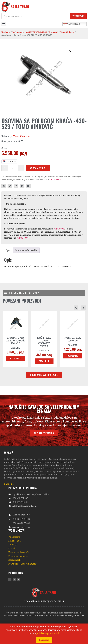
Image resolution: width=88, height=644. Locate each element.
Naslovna (6, 32)
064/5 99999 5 (60, 229)
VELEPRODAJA (57, 180)
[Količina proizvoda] (12, 168)
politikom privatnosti (48, 633)
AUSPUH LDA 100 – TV (73, 339)
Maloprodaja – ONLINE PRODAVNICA (30, 32)
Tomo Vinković (67, 32)
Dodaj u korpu (38, 168)
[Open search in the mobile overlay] (44, 16)
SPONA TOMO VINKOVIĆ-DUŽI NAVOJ (15, 340)
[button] (4, 24)
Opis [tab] (8, 250)
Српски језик (72, 24)
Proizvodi (54, 32)
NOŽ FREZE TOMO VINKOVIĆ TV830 (44, 342)
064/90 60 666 (23, 238)
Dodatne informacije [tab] (26, 250)
